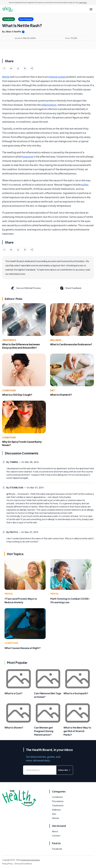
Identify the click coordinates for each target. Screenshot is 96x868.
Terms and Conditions (23, 864)
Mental (9, 594)
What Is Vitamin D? (61, 395)
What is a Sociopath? (76, 693)
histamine (27, 157)
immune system (57, 77)
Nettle (6, 77)
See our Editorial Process (26, 288)
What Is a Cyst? (13, 693)
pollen (85, 185)
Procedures (58, 801)
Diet (53, 390)
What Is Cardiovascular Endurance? (71, 344)
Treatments (9, 340)
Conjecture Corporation (30, 860)
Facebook (57, 849)
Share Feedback (70, 288)
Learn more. (83, 3)
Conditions (9, 390)
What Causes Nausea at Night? (23, 648)
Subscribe (65, 770)
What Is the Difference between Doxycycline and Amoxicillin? (21, 346)
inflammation (49, 105)
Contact (56, 836)
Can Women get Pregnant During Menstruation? (44, 731)
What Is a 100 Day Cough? (17, 395)
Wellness (56, 340)
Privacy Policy (7, 864)
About (55, 831)
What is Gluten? (14, 727)
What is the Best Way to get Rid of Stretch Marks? (77, 731)
